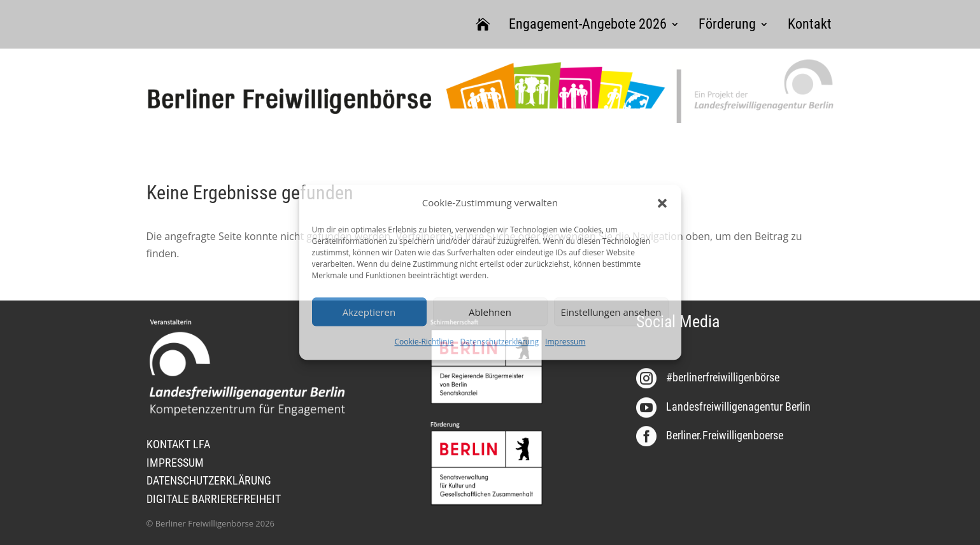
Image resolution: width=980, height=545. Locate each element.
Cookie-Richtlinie (424, 342)
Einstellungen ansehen (611, 312)
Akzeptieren (369, 312)
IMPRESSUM (175, 463)
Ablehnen (490, 312)
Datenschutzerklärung (499, 342)
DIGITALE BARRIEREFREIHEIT (214, 499)
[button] (662, 203)
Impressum (565, 342)
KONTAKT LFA (178, 444)
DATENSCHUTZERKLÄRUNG (209, 480)
